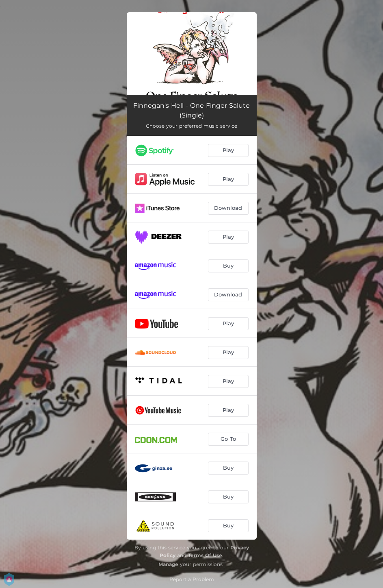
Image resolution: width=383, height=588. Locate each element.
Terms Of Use (205, 555)
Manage (168, 564)
